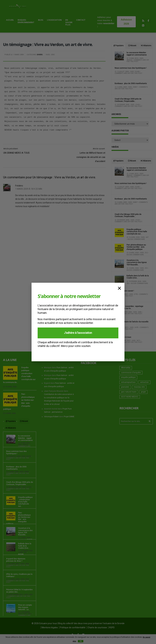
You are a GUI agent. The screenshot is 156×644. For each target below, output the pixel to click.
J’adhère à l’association (78, 333)
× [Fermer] (119, 288)
